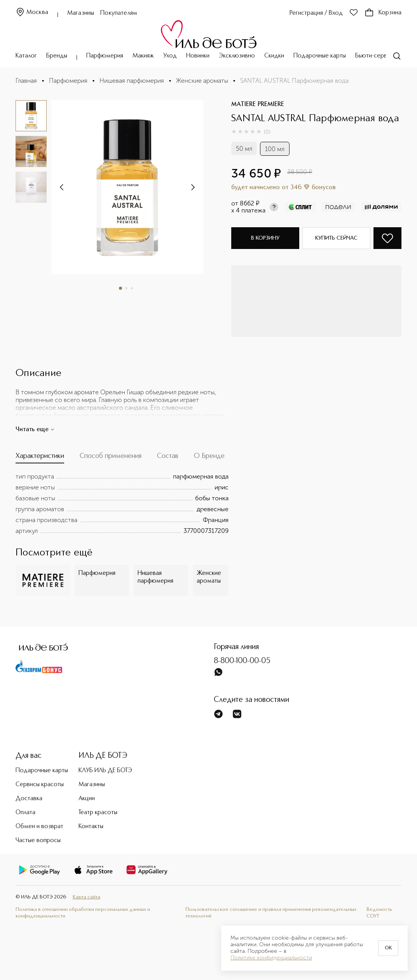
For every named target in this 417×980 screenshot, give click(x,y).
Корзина (383, 13)
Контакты (91, 827)
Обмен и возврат (39, 827)
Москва (32, 13)
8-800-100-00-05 (242, 661)
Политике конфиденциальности (271, 958)
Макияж (143, 56)
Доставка (29, 799)
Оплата (25, 813)
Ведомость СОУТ (379, 913)
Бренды (57, 56)
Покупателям (119, 13)
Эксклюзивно (237, 56)
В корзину (265, 238)
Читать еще (35, 430)
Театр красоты (98, 813)
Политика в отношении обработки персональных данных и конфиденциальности (83, 913)
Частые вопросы (38, 841)
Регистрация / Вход (316, 13)
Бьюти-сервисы (376, 56)
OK (388, 948)
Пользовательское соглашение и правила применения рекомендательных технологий (271, 913)
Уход (170, 56)
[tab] (40, 458)
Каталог (26, 56)
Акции (87, 799)
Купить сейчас (336, 238)
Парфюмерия (105, 56)
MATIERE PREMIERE (258, 104)
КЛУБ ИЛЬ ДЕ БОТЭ (105, 771)
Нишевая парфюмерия (132, 81)
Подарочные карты (320, 56)
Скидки (274, 56)
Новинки (198, 56)
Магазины (81, 13)
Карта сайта (86, 897)
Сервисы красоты (40, 785)
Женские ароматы (202, 81)
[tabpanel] (122, 504)
